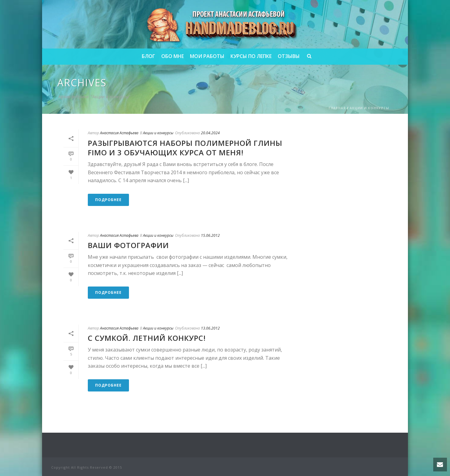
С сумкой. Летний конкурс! (147, 338)
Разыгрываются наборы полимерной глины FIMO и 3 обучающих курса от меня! (185, 148)
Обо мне (173, 56)
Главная (337, 108)
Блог (148, 56)
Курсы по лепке (251, 56)
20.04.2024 (210, 133)
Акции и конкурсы (369, 108)
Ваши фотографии (128, 245)
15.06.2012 (210, 235)
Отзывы (289, 56)
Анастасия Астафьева (119, 133)
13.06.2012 (210, 328)
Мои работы (207, 56)
